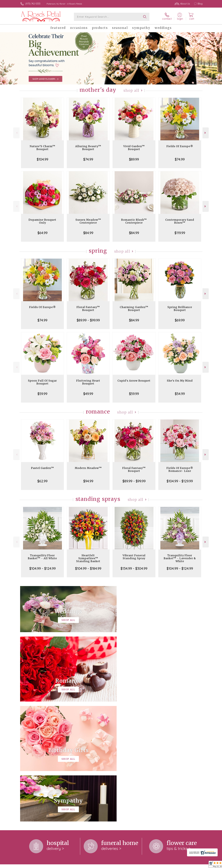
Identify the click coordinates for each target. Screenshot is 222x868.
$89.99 (134, 159)
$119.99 (180, 233)
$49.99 (88, 394)
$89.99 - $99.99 (88, 320)
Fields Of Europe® (180, 146)
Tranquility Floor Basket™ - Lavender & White (180, 558)
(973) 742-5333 (33, 4)
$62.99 (42, 481)
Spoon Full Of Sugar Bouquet (42, 382)
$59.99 (42, 394)
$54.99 (180, 394)
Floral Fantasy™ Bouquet (88, 309)
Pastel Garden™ (42, 468)
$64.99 (42, 233)
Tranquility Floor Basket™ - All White (42, 557)
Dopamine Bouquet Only (42, 221)
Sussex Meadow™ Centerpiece (88, 221)
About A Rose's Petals (33, 750)
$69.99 (180, 320)
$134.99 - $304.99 (134, 568)
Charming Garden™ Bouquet (134, 309)
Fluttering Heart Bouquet (88, 382)
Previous (16, 133)
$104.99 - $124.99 (42, 568)
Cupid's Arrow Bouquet (134, 381)
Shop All (131, 91)
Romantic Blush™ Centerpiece (134, 221)
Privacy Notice (156, 865)
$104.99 (42, 159)
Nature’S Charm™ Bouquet (42, 148)
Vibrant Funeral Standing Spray (134, 557)
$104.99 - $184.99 (88, 568)
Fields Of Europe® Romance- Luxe (180, 469)
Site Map (195, 865)
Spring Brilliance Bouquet (180, 309)
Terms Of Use (139, 865)
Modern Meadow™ (88, 468)
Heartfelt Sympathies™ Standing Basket (88, 558)
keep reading (121, 756)
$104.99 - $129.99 (180, 481)
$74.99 (88, 159)
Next (206, 133)
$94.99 (88, 481)
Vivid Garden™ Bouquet (134, 148)
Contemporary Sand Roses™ (180, 221)
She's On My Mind (180, 381)
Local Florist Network (177, 865)
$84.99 (88, 233)
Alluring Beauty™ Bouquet (88, 148)
